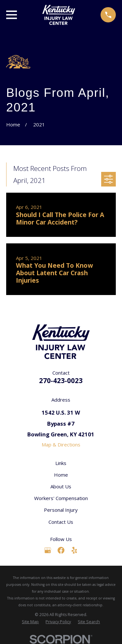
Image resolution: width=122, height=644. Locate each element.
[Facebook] (61, 550)
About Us (61, 486)
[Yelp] (74, 550)
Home (61, 475)
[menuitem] (30, 622)
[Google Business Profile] (48, 550)
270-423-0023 (61, 380)
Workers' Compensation (61, 498)
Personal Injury (61, 510)
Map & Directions (61, 444)
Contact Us (61, 522)
